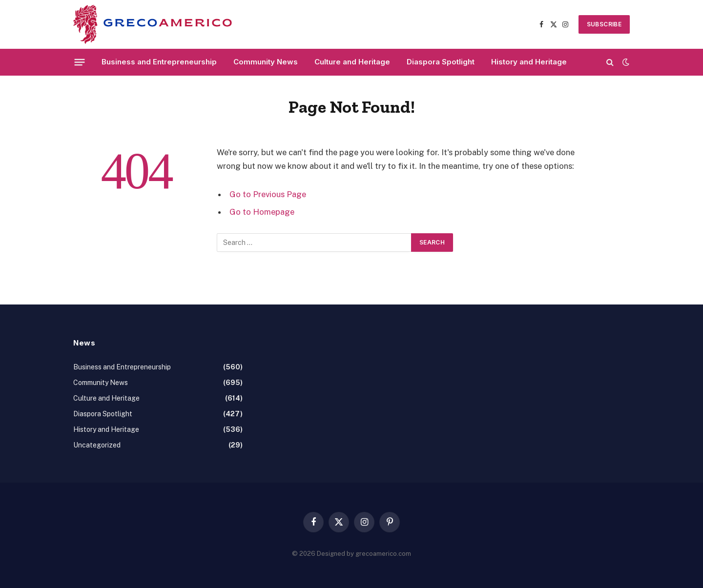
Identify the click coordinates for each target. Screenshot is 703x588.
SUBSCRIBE (604, 24)
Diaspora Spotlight (441, 62)
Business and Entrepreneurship (159, 62)
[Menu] (80, 62)
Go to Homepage (262, 212)
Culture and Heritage (352, 62)
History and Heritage (529, 62)
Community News (266, 62)
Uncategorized (97, 445)
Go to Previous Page (268, 194)
